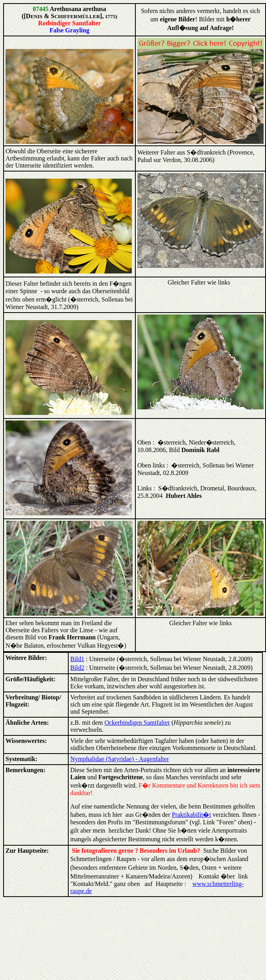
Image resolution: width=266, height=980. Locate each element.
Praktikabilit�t (191, 815)
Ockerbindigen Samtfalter (137, 723)
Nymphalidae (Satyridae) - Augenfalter (120, 759)
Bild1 (77, 659)
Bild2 (77, 668)
